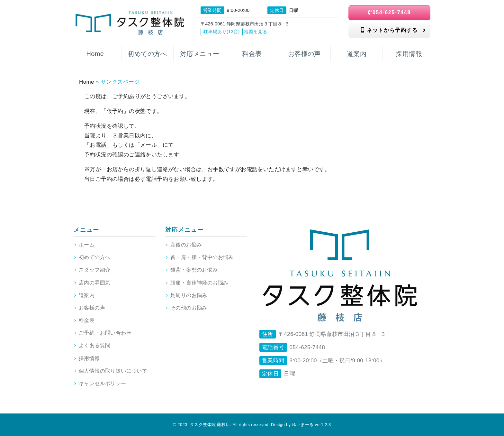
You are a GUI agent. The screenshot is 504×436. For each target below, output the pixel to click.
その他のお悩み (189, 308)
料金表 (87, 320)
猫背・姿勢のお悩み (194, 270)
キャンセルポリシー (103, 383)
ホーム (87, 245)
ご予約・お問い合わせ (105, 333)
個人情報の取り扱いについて (113, 371)
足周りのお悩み (189, 295)
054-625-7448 (389, 12)
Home (87, 82)
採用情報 (89, 358)
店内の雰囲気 (94, 283)
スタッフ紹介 (94, 270)
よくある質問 (94, 345)
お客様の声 (92, 308)
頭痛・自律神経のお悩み (199, 283)
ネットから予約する (393, 30)
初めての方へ (94, 257)
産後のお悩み (186, 245)
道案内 (87, 295)
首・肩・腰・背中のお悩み (202, 257)
